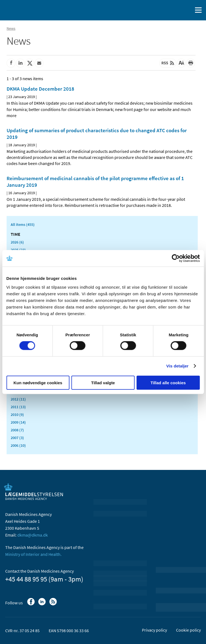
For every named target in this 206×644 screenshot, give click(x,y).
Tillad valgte (103, 382)
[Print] (191, 63)
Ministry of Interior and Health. (33, 554)
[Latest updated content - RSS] (168, 63)
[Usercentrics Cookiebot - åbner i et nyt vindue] (176, 258)
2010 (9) (17, 415)
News (11, 28)
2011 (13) (18, 407)
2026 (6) (17, 242)
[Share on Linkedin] (20, 63)
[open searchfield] (187, 10)
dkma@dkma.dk (33, 535)
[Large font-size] (181, 63)
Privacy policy (154, 630)
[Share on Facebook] (11, 63)
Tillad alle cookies (168, 382)
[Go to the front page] (28, 10)
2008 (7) (17, 430)
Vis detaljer (178, 366)
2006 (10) (18, 445)
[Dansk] (174, 10)
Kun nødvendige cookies (38, 382)
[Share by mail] (39, 63)
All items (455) (23, 224)
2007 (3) (17, 438)
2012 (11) (18, 399)
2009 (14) (18, 422)
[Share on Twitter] (30, 63)
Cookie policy (188, 630)
